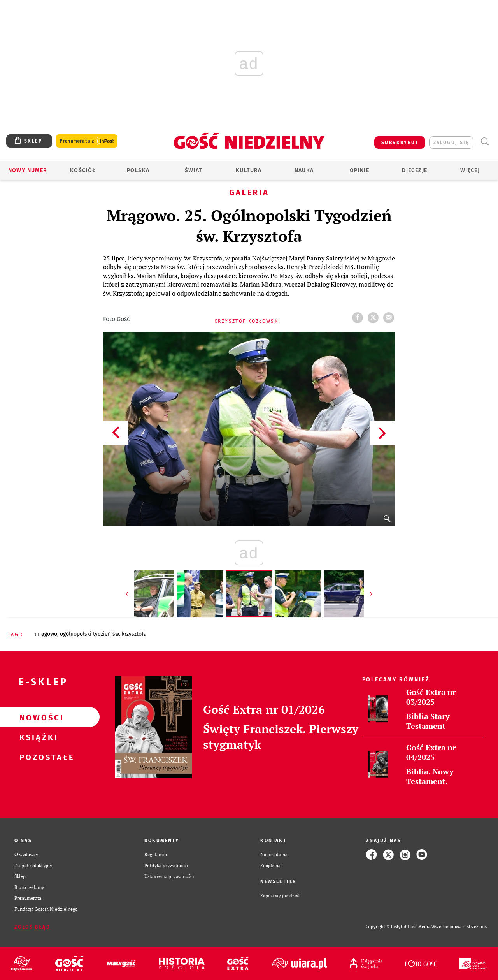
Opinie (359, 170)
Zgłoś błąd (32, 927)
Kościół (83, 170)
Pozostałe (37, 757)
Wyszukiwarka (485, 142)
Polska (138, 170)
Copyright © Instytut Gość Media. (399, 927)
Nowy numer (28, 170)
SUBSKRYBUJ (400, 143)
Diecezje (415, 170)
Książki (37, 737)
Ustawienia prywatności (169, 876)
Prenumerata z (87, 141)
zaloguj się (451, 143)
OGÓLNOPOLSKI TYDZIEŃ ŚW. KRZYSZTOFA (103, 634)
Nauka (304, 170)
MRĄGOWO (46, 634)
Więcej (470, 170)
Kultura (249, 170)
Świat (194, 170)
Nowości (37, 717)
